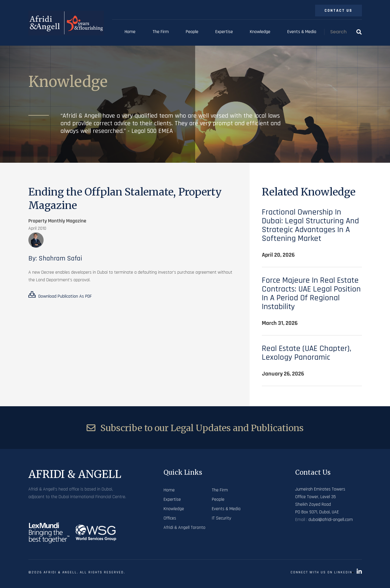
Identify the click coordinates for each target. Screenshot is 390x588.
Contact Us (338, 11)
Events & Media (302, 32)
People (192, 32)
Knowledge (260, 32)
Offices (170, 518)
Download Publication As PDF (60, 295)
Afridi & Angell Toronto (184, 528)
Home (130, 32)
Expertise (224, 32)
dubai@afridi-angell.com (331, 520)
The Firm (161, 32)
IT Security (221, 518)
